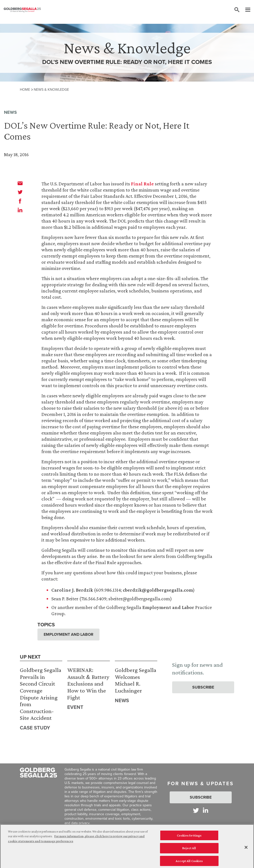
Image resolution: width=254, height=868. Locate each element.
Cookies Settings (189, 838)
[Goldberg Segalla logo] (22, 10)
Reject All (189, 851)
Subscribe (203, 687)
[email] (20, 183)
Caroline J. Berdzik (72, 590)
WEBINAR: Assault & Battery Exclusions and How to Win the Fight (88, 683)
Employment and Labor (168, 607)
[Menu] (245, 10)
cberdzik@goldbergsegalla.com (158, 590)
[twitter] (20, 192)
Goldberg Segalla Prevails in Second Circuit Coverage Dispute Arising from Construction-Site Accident (41, 694)
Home (25, 89)
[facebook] (20, 201)
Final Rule (142, 184)
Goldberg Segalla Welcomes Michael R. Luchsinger (136, 680)
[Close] (246, 850)
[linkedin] (20, 210)
